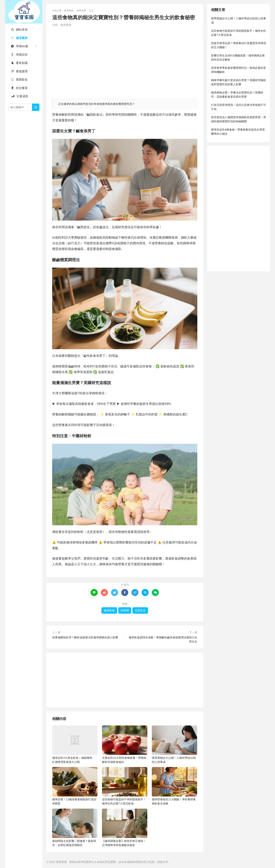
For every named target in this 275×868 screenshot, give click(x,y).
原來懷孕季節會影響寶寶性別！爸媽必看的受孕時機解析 (239, 70)
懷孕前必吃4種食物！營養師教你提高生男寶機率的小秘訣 (238, 132)
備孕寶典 (19, 38)
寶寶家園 (24, 12)
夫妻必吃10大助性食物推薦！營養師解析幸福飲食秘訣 (125, 744)
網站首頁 (19, 30)
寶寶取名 (19, 80)
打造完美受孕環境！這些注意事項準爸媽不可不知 (239, 107)
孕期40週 (20, 46)
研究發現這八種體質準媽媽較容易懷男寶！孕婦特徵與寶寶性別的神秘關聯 (239, 119)
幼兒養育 (19, 88)
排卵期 (125, 610)
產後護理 (19, 71)
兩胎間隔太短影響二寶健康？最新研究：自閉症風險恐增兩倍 (75, 828)
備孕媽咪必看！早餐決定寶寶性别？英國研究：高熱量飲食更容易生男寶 (237, 95)
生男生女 (140, 610)
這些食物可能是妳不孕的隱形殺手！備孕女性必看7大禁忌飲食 (125, 786)
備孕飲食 (109, 610)
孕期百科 (19, 55)
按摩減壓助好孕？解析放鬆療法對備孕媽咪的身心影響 (85, 637)
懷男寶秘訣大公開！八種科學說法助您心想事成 (174, 744)
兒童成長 (20, 96)
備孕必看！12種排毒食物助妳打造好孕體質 (75, 786)
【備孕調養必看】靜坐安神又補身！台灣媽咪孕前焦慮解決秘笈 (125, 828)
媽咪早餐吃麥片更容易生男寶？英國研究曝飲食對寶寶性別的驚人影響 (239, 82)
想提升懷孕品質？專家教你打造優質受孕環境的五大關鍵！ (239, 45)
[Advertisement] (125, 64)
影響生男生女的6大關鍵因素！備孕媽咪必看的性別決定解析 (238, 58)
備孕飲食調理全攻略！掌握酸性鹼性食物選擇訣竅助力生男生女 (163, 639)
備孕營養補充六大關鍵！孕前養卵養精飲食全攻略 (174, 786)
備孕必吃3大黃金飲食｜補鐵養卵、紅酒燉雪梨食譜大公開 (75, 744)
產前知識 (19, 63)
